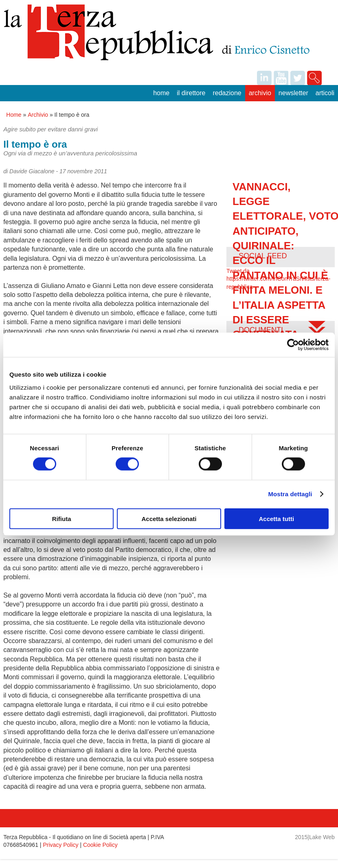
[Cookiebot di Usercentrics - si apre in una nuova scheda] (293, 345)
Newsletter (293, 93)
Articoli (325, 93)
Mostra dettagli (290, 494)
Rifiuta (62, 518)
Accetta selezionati (169, 518)
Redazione (227, 93)
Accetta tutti (276, 518)
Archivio (260, 93)
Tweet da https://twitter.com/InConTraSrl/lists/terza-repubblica (278, 279)
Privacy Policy (60, 845)
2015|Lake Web (315, 837)
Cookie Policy (100, 845)
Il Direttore (191, 93)
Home (161, 93)
